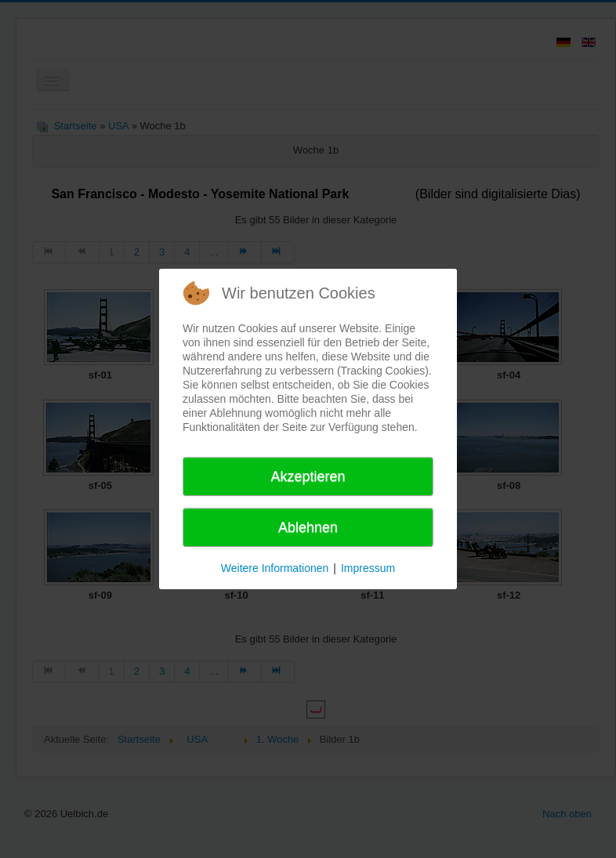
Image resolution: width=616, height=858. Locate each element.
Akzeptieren (308, 476)
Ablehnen (308, 527)
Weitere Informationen (275, 568)
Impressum (368, 568)
